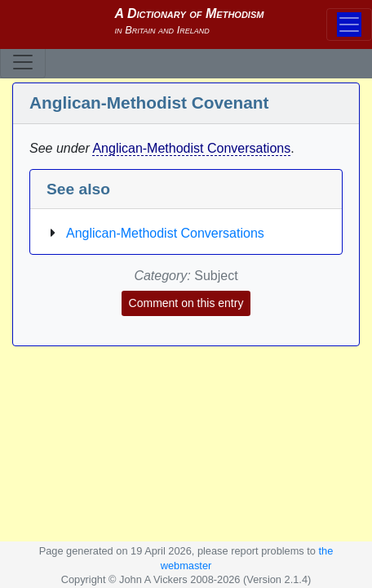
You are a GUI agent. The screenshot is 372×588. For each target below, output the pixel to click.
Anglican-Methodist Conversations (191, 148)
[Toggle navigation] (23, 62)
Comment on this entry (186, 303)
